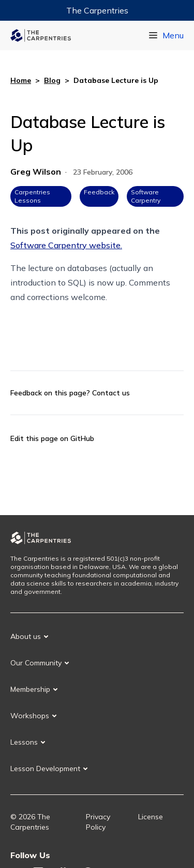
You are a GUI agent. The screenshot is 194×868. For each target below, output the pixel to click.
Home (21, 80)
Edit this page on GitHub (52, 438)
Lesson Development (45, 769)
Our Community (36, 663)
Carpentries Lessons (32, 196)
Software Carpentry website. (66, 245)
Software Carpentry (146, 196)
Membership (30, 689)
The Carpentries (97, 10)
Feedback (99, 192)
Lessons (24, 742)
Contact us (111, 393)
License (151, 817)
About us (26, 636)
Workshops (30, 716)
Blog (52, 80)
